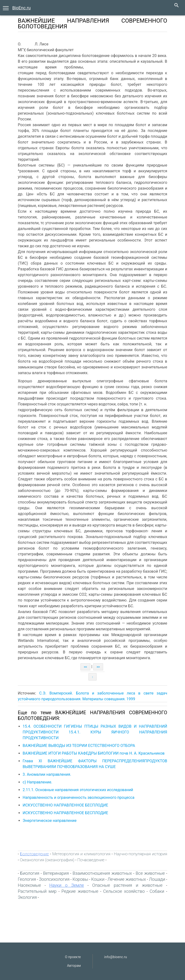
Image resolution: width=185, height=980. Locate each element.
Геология (27, 879)
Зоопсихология (54, 879)
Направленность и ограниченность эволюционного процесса (79, 797)
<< (85, 667)
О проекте (73, 957)
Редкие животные (80, 891)
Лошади (157, 879)
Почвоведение (91, 860)
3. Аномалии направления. (47, 774)
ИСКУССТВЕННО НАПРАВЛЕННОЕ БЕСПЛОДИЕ (65, 805)
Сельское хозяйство (124, 891)
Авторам (74, 966)
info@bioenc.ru (116, 957)
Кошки (98, 879)
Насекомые (29, 885)
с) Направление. (37, 782)
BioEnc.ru (21, 8)
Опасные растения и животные (127, 885)
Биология (30, 873)
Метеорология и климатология (81, 854)
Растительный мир (37, 891)
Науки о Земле (67, 885)
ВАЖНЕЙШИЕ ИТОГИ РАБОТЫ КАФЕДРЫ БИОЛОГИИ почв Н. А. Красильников (94, 753)
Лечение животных (127, 879)
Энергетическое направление (50, 821)
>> (98, 667)
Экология (27, 897)
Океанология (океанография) (47, 860)
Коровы (80, 879)
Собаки (157, 891)
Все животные (150, 873)
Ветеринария (56, 873)
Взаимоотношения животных (102, 873)
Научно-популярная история (141, 854)
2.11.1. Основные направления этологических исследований (78, 790)
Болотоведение (34, 854)
